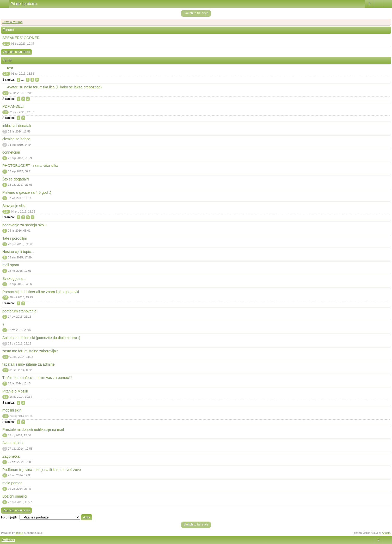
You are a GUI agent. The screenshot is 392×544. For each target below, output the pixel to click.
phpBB (20, 533)
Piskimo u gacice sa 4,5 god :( (27, 192)
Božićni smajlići (15, 496)
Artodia (386, 533)
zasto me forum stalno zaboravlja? (30, 351)
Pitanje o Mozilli (15, 391)
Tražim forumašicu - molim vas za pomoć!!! (37, 378)
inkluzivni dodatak (17, 126)
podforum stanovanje (19, 311)
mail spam (11, 265)
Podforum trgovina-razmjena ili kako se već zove (42, 470)
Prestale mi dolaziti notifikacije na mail (33, 430)
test (10, 68)
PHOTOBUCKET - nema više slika (30, 166)
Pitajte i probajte (24, 4)
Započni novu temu (16, 52)
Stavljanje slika (14, 206)
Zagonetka (11, 456)
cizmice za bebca (16, 139)
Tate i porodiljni (14, 238)
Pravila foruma (12, 22)
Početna (8, 540)
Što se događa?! (16, 179)
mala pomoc (12, 483)
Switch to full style (196, 13)
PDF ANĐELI (13, 106)
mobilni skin (12, 410)
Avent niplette (13, 443)
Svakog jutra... (14, 279)
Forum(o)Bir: (10, 517)
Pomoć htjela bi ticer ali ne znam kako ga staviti (41, 292)
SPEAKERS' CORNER (21, 38)
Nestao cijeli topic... (18, 252)
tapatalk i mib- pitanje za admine (29, 364)
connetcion (11, 152)
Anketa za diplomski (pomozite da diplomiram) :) (41, 338)
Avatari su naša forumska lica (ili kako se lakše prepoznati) (54, 87)
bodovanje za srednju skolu (24, 225)
